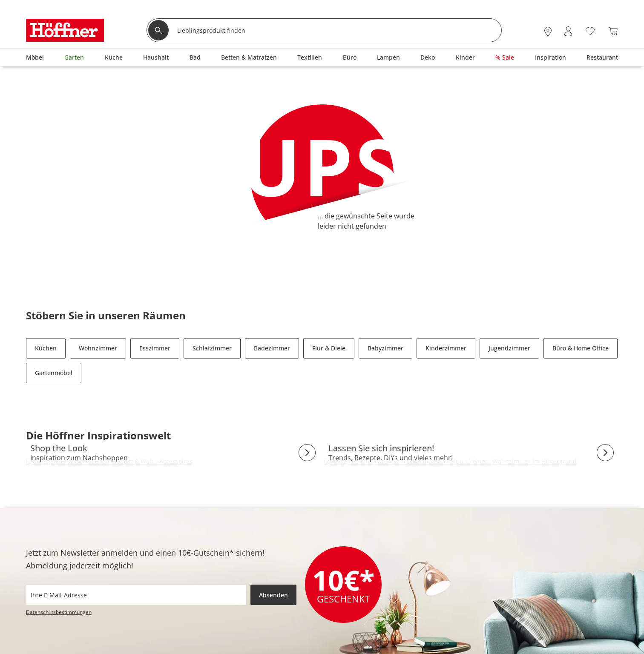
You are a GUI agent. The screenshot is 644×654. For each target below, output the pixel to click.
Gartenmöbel (54, 373)
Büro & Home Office (581, 348)
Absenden (273, 595)
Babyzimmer (385, 348)
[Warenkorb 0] (613, 31)
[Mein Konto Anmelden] (568, 31)
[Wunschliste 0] (590, 30)
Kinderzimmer (446, 348)
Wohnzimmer (98, 348)
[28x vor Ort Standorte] (548, 31)
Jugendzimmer (509, 348)
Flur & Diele (329, 348)
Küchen (46, 348)
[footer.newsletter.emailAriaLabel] (136, 595)
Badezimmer (272, 348)
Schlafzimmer (212, 348)
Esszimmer (155, 348)
